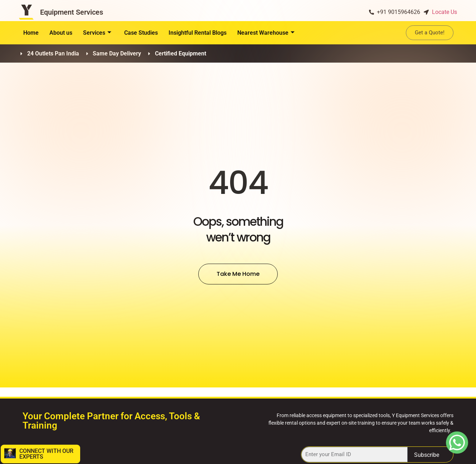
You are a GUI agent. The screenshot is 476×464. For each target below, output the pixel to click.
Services (97, 33)
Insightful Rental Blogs (198, 33)
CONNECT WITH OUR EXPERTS (46, 454)
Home (31, 33)
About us (61, 33)
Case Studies (141, 33)
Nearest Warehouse (266, 33)
